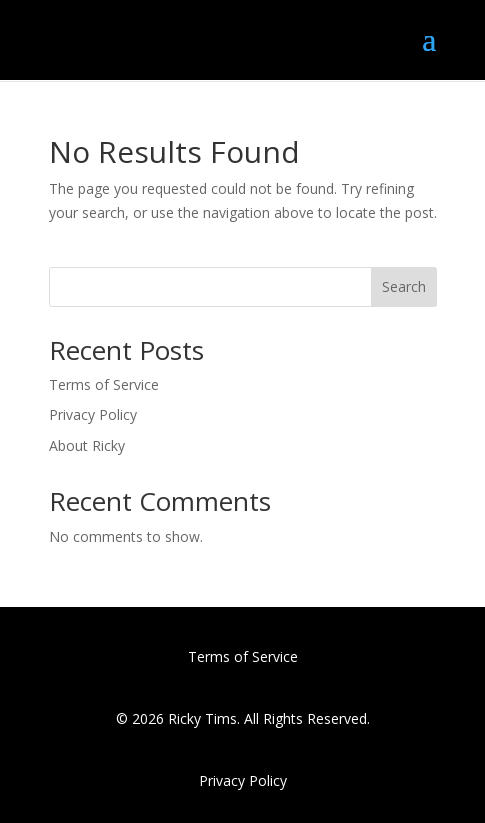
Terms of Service (104, 384)
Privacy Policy (93, 414)
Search (404, 286)
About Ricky (87, 445)
